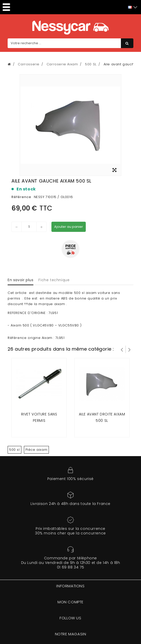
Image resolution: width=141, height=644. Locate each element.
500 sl (15, 450)
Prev (122, 349)
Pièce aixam (37, 450)
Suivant (130, 349)
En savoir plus (20, 280)
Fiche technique (54, 280)
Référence (21, 197)
